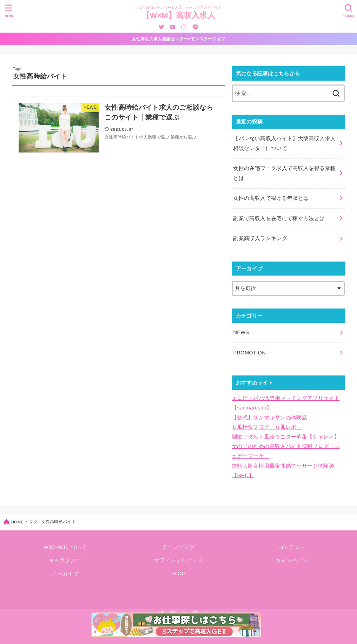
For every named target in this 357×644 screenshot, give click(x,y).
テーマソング (178, 547)
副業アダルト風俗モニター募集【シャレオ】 (286, 437)
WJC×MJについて (65, 547)
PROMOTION (249, 353)
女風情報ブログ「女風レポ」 (267, 427)
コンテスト (292, 547)
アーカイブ (65, 574)
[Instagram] (184, 27)
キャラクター (65, 560)
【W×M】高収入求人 (178, 15)
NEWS (241, 332)
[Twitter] (161, 27)
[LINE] (195, 27)
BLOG (179, 574)
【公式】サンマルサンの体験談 (269, 418)
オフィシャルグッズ (178, 560)
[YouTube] (173, 27)
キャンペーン (292, 560)
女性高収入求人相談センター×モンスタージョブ (179, 39)
